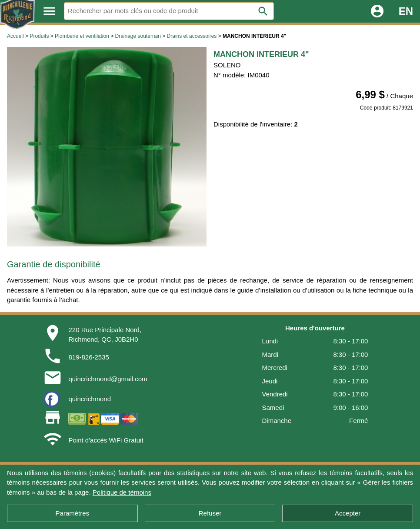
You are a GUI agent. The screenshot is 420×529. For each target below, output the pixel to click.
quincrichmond (90, 399)
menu (49, 11)
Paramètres (73, 513)
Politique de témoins (122, 492)
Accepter (348, 513)
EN (406, 11)
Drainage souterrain (138, 36)
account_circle (377, 11)
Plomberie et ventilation (82, 36)
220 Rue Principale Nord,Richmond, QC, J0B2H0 (105, 335)
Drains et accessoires (192, 36)
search (263, 11)
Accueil (15, 36)
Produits (39, 36)
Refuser (210, 513)
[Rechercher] (169, 11)
